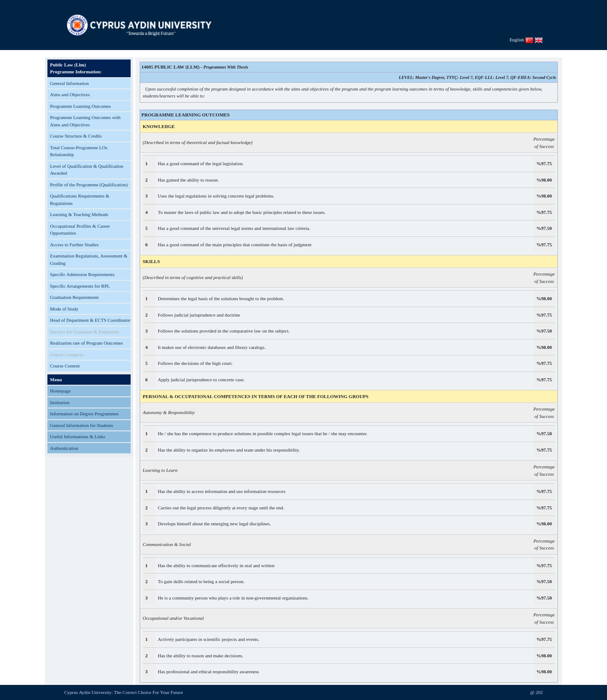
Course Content (65, 366)
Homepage (60, 391)
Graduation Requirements (74, 297)
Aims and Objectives (70, 94)
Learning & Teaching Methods (79, 214)
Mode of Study (64, 309)
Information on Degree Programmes (84, 414)
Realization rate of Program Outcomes (86, 343)
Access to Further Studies (74, 245)
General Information (69, 83)
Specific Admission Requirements (82, 274)
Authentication (64, 448)
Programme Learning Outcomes (80, 106)
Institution (60, 402)
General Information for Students (81, 425)
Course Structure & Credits (76, 136)
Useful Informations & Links (78, 436)
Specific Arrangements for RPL (80, 286)
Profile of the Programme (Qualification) (89, 185)
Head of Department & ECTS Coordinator (90, 320)
